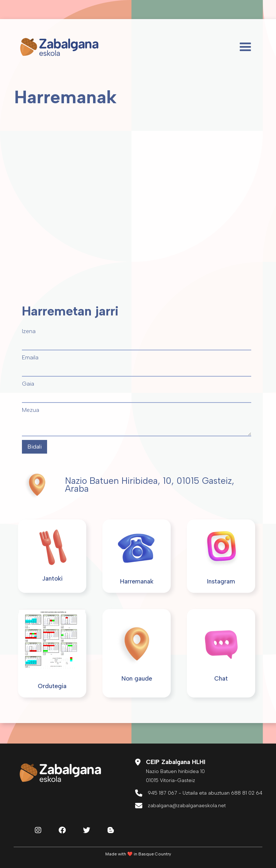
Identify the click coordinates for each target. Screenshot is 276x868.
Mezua (31, 410)
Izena (29, 331)
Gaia (28, 384)
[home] (59, 47)
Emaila (30, 357)
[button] (245, 47)
